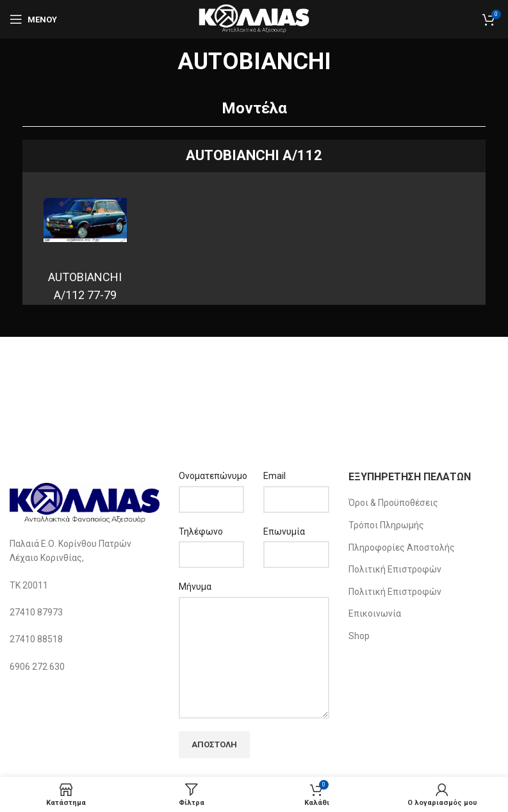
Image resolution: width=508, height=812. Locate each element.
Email (274, 476)
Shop (359, 636)
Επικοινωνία (375, 613)
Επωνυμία (284, 532)
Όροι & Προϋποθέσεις (393, 503)
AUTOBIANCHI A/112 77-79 (85, 286)
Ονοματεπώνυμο (211, 476)
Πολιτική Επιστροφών (395, 569)
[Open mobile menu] (33, 19)
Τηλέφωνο (201, 532)
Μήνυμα (195, 587)
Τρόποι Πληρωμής (386, 525)
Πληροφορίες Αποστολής (402, 548)
